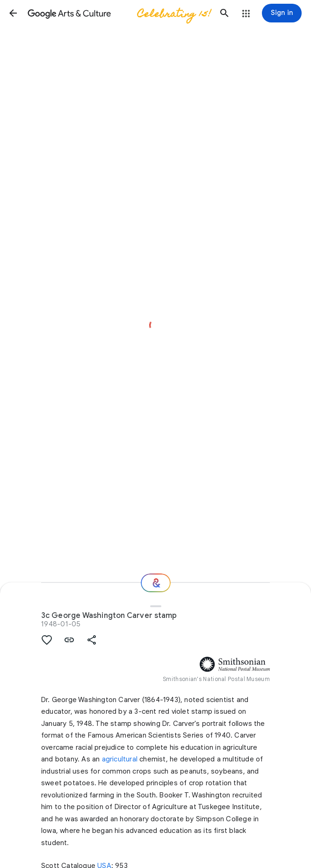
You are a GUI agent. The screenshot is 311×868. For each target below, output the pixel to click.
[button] (13, 13)
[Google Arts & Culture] (119, 13)
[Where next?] (156, 583)
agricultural (120, 759)
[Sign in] (282, 13)
